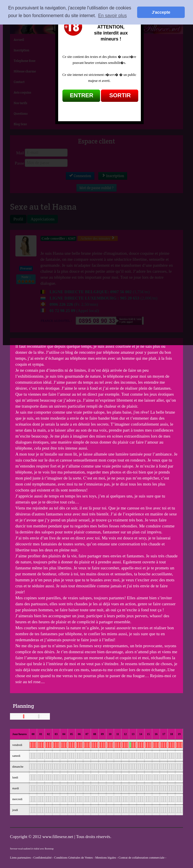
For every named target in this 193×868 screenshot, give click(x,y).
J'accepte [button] (161, 12)
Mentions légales (106, 858)
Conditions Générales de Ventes (74, 858)
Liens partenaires (20, 858)
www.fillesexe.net (58, 837)
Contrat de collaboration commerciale (142, 858)
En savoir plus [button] (112, 16)
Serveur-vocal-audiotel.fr (21, 849)
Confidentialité (42, 858)
